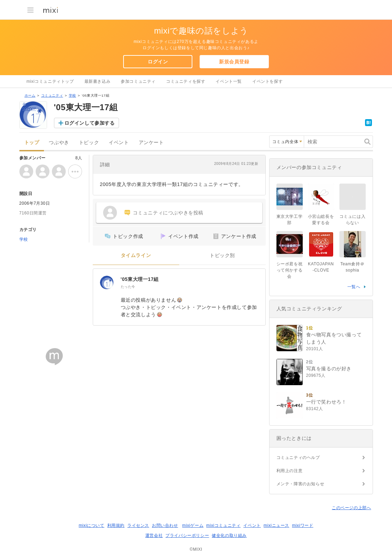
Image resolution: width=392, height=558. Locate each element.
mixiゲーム (193, 525)
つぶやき (59, 143)
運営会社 (154, 535)
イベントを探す (267, 81)
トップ (32, 143)
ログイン (158, 62)
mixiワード (303, 525)
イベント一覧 (229, 81)
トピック (89, 143)
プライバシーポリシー (187, 535)
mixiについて (91, 525)
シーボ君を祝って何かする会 (290, 270)
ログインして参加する (90, 123)
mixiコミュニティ (223, 525)
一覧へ (354, 287)
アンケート (151, 143)
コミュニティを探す (186, 81)
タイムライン (136, 255)
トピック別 (222, 255)
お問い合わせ (165, 525)
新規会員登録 (234, 62)
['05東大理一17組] (107, 283)
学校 (72, 95)
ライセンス (138, 525)
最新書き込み (98, 81)
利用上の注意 (290, 471)
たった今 (128, 287)
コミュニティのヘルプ (298, 458)
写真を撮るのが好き (329, 369)
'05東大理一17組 (140, 279)
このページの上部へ (351, 508)
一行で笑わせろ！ (326, 402)
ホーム (30, 95)
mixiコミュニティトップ (50, 81)
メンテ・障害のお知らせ (300, 484)
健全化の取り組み (229, 535)
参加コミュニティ (138, 81)
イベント (119, 143)
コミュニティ (52, 95)
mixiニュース (276, 525)
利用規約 (116, 525)
